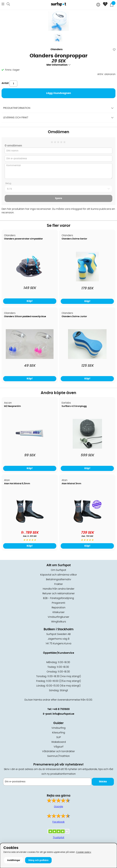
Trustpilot (59, 838)
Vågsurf (58, 747)
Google (58, 807)
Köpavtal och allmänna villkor (59, 575)
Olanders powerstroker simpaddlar (23, 239)
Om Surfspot (58, 570)
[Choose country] (98, 5)
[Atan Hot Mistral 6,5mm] (30, 525)
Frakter (59, 584)
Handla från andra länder (59, 589)
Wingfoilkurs (59, 622)
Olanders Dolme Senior (74, 239)
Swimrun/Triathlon (58, 756)
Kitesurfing (59, 733)
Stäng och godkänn (38, 860)
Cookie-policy (84, 852)
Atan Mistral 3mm (71, 484)
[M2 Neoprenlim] (30, 448)
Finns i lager (12, 70)
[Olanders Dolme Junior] (87, 358)
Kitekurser (59, 612)
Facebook (58, 822)
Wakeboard (59, 742)
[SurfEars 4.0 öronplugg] (87, 448)
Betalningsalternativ (59, 579)
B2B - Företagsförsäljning (58, 598)
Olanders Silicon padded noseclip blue (25, 317)
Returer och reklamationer (59, 594)
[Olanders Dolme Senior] (87, 281)
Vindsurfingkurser (58, 617)
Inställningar (14, 860)
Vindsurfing (58, 728)
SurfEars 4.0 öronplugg (74, 406)
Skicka (103, 782)
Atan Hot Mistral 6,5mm (17, 484)
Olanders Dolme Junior (74, 317)
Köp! (30, 301)
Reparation (58, 608)
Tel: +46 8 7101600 (58, 709)
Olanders (57, 49)
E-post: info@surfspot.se (59, 714)
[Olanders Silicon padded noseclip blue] (30, 358)
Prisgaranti (58, 603)
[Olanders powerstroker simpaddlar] (30, 280)
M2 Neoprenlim (12, 406)
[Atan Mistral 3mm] (87, 525)
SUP (59, 737)
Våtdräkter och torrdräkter (58, 751)
